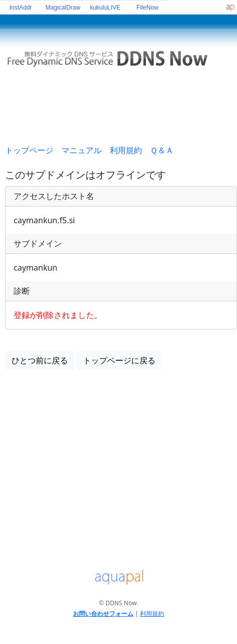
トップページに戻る (119, 360)
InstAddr (21, 8)
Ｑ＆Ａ (162, 150)
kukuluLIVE (105, 8)
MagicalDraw (63, 8)
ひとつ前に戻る (40, 360)
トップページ (29, 150)
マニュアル (82, 150)
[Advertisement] (121, 110)
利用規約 (126, 150)
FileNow (147, 8)
